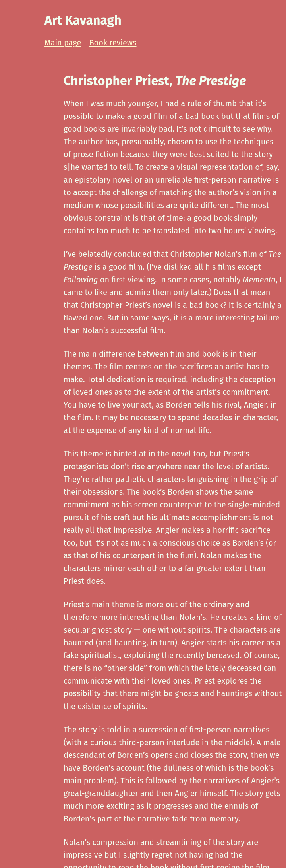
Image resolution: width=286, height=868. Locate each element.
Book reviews (113, 43)
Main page (63, 43)
